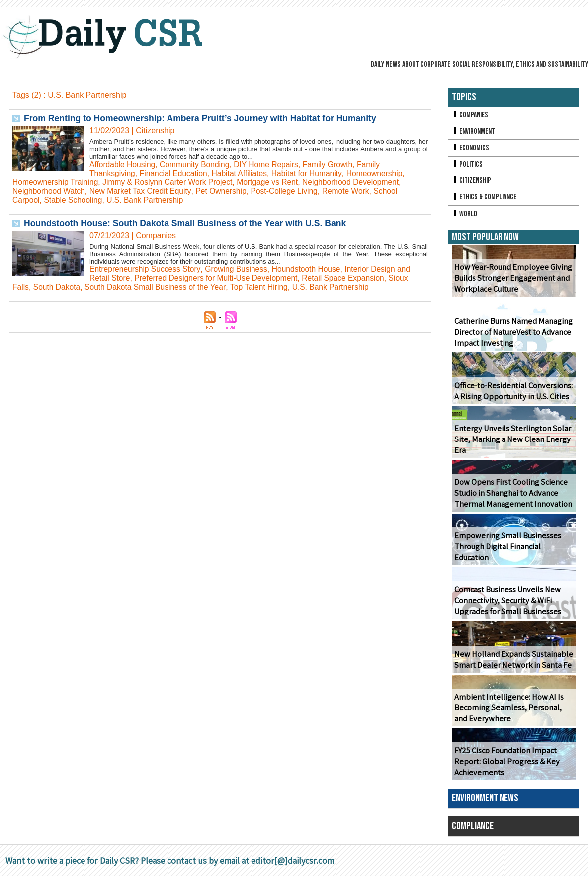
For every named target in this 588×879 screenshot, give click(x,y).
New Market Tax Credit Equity (143, 191)
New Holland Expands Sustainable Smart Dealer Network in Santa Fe (512, 663)
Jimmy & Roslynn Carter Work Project (171, 182)
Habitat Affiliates (243, 173)
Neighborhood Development (359, 182)
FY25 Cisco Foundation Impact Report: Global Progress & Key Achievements (505, 765)
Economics (471, 149)
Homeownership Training (56, 182)
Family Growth (334, 164)
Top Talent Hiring (265, 287)
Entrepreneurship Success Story (146, 269)
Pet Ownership (226, 191)
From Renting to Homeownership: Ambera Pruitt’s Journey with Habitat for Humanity (204, 118)
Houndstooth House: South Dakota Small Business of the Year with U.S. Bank (189, 223)
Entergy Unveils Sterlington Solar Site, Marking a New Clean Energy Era (511, 443)
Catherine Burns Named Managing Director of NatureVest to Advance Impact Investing (512, 335)
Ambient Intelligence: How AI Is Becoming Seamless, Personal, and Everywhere (507, 711)
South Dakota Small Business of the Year (159, 287)
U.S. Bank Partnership (148, 200)
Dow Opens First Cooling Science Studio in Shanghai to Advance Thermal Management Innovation (512, 496)
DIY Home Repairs (271, 164)
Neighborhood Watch (50, 191)
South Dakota (58, 287)
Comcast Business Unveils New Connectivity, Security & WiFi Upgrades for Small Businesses (506, 604)
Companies (470, 115)
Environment (474, 132)
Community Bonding (197, 164)
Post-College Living (291, 191)
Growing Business (239, 269)
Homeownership (381, 173)
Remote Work (353, 191)
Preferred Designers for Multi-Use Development (219, 278)
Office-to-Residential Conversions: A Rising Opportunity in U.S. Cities (512, 394)
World (464, 217)
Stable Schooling (75, 200)
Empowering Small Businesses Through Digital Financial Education (506, 550)
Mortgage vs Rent (274, 182)
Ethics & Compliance (485, 200)
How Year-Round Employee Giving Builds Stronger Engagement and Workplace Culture (511, 282)
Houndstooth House (311, 269)
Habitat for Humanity (312, 173)
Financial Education (175, 173)
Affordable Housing (123, 164)
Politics (467, 166)
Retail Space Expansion (349, 278)
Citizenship (472, 183)
